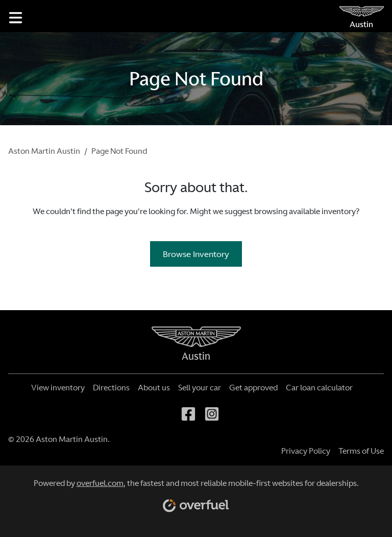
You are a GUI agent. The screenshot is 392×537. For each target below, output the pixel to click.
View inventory (58, 388)
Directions (111, 388)
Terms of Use (361, 451)
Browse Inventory (196, 254)
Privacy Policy (306, 451)
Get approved (253, 388)
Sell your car (200, 388)
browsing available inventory (305, 211)
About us (154, 388)
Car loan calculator (319, 388)
